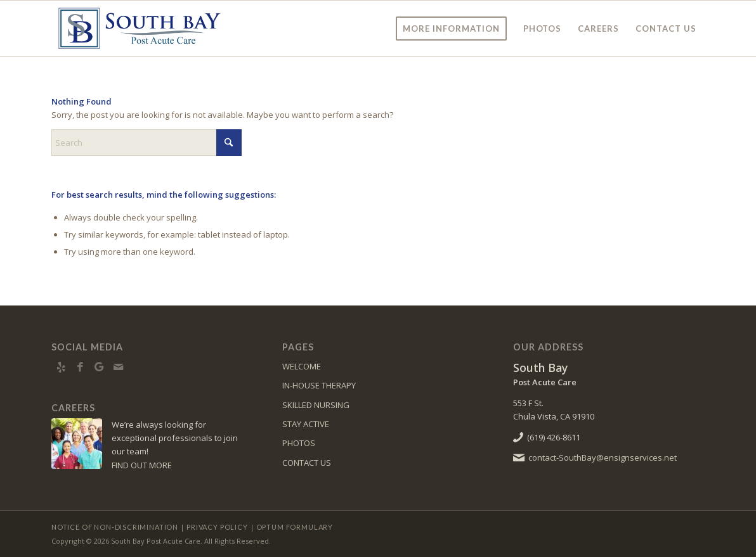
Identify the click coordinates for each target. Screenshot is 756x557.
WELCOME (302, 366)
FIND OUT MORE (142, 465)
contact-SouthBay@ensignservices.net (603, 458)
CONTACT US (307, 463)
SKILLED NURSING (316, 405)
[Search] (147, 143)
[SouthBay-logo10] (139, 29)
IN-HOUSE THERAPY (319, 385)
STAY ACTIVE (306, 424)
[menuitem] (451, 29)
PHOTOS (299, 443)
